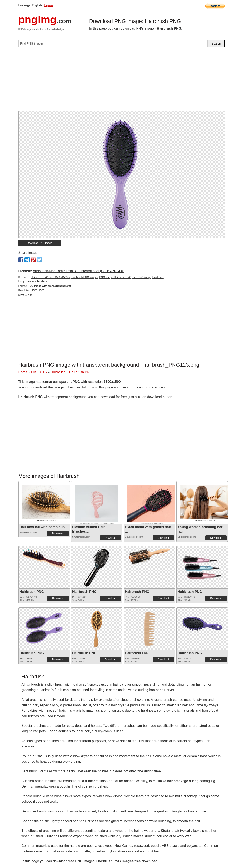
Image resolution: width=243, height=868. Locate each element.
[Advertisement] (122, 81)
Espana (48, 5)
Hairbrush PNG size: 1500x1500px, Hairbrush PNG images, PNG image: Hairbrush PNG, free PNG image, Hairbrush (97, 277)
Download (58, 533)
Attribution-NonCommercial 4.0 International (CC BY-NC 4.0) (78, 271)
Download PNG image (40, 243)
